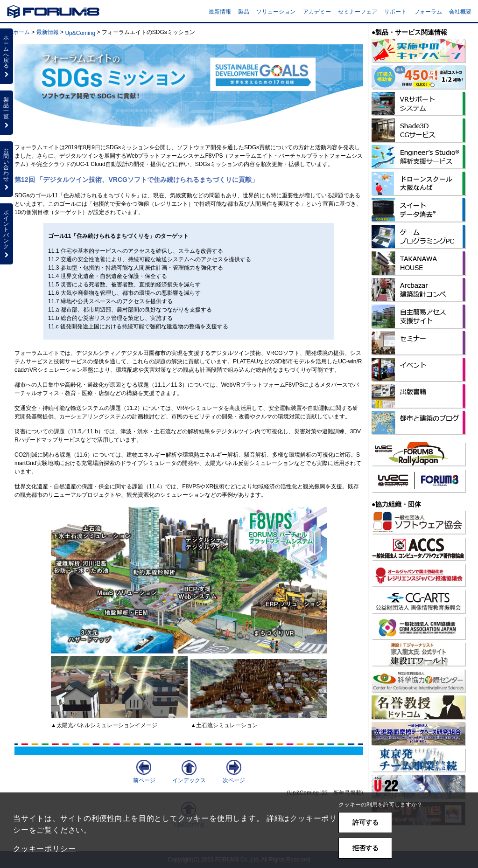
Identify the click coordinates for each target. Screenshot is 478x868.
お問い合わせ (7, 169)
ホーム (21, 32)
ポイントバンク (7, 234)
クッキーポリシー (44, 849)
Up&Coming (80, 33)
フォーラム (428, 12)
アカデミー (317, 12)
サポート (395, 12)
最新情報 (220, 12)
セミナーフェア (358, 12)
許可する (366, 822)
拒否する (366, 848)
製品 (244, 12)
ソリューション (276, 12)
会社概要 (460, 12)
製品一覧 (7, 112)
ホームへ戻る (7, 56)
